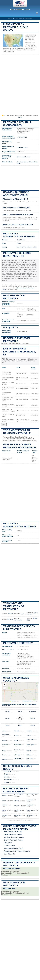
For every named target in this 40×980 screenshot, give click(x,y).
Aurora (19, 704)
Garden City (18, 815)
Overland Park (19, 795)
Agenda (29, 751)
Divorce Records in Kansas (14, 840)
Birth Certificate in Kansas (13, 832)
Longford (31, 704)
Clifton (16, 740)
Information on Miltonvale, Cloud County (16, 27)
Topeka (16, 801)
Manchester (18, 745)
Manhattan (30, 805)
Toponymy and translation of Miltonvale (14, 606)
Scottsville (30, 758)
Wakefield (17, 755)
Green (4, 755)
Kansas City (30, 795)
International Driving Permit (14, 848)
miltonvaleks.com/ (9, 51)
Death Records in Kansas (13, 834)
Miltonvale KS (28, 19)
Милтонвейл (18, 620)
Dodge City (30, 815)
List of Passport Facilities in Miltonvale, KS (19, 352)
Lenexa (16, 806)
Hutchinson (18, 810)
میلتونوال (23, 614)
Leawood (4, 815)
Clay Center (30, 740)
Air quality (11, 327)
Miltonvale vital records (24, 157)
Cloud (19, 247)
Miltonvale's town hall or (23, 288)
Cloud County (18, 19)
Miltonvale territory (18, 643)
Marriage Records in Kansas (14, 837)
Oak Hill (24, 704)
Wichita (4, 796)
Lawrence (30, 800)
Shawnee (5, 805)
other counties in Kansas (29, 247)
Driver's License (10, 846)
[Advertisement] (20, 84)
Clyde (16, 735)
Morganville (6, 706)
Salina (4, 810)
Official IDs (8, 843)
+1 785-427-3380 (22, 137)
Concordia (5, 745)
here (20, 117)
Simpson (10, 614)
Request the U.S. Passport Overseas (17, 851)
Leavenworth (31, 810)
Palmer (29, 755)
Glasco (4, 751)
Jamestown (18, 758)
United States (21, 240)
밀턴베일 (10, 619)
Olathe (4, 801)
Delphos (8, 725)
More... (4, 425)
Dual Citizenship (10, 854)
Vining (29, 735)
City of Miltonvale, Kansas (20, 10)
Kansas (10, 19)
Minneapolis (30, 745)
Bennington (18, 750)
